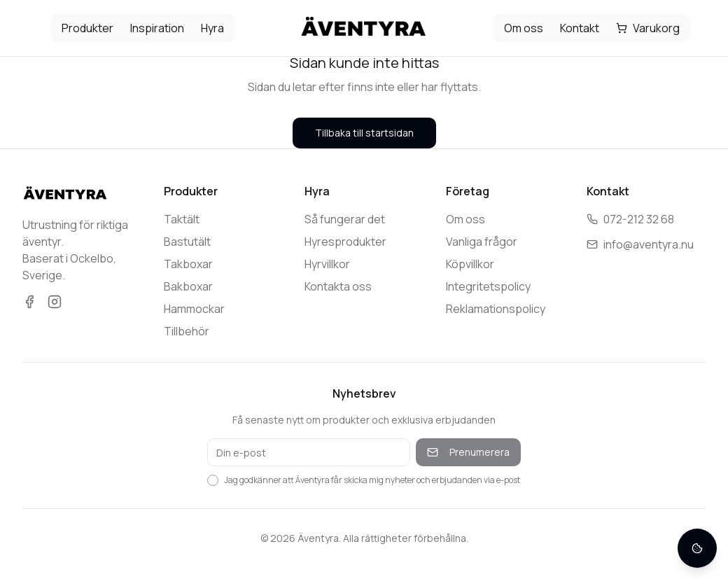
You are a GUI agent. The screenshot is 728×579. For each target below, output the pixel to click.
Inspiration (157, 28)
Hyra (212, 28)
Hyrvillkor (327, 264)
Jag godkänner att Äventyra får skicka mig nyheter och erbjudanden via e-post (372, 480)
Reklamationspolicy (496, 309)
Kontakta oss (338, 286)
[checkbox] (213, 480)
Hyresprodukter (345, 242)
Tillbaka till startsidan (364, 133)
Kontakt (580, 28)
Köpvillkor (470, 264)
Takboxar (188, 264)
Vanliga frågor (482, 242)
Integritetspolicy (488, 286)
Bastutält (187, 242)
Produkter (87, 28)
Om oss (524, 28)
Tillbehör (187, 331)
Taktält (182, 219)
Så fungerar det (345, 219)
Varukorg (648, 28)
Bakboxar (188, 286)
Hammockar (194, 309)
